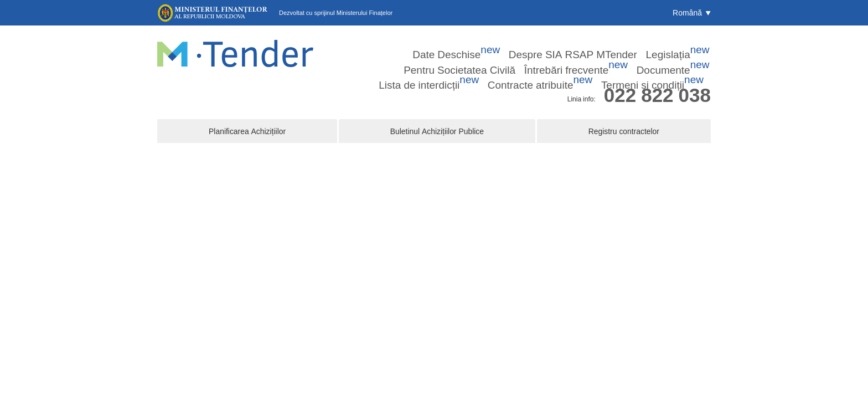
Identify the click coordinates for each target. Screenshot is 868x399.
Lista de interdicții (525, 58)
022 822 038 (657, 80)
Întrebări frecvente (666, 44)
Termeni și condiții (678, 58)
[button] (692, 13)
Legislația (520, 44)
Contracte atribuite (602, 58)
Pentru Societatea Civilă (587, 44)
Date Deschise (368, 44)
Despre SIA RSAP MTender (447, 44)
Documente (459, 58)
